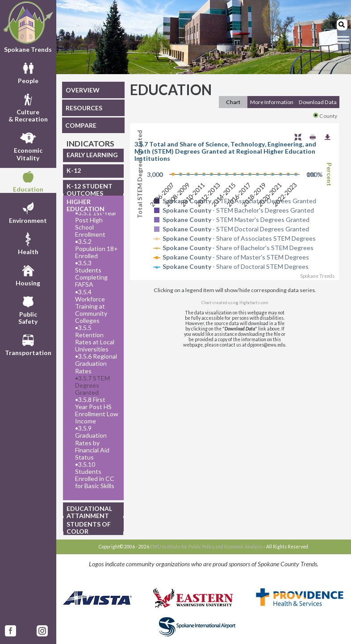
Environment (28, 212)
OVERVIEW (83, 90)
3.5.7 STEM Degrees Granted (92, 385)
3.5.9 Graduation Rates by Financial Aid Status (92, 443)
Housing (28, 274)
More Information (272, 102)
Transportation (28, 344)
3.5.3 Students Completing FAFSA (91, 274)
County (325, 116)
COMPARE (81, 125)
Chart (233, 102)
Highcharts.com (254, 303)
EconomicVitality (28, 145)
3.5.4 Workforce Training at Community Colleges (91, 306)
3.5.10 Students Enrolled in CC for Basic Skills (95, 475)
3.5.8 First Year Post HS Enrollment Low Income (97, 410)
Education (28, 180)
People (28, 72)
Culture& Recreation (28, 107)
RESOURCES (84, 108)
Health (28, 243)
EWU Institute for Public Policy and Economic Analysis (206, 547)
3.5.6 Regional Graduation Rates (96, 364)
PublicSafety (28, 309)
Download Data (318, 102)
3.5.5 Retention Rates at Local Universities (95, 339)
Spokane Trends (28, 27)
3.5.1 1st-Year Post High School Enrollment (96, 224)
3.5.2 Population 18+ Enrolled (96, 249)
